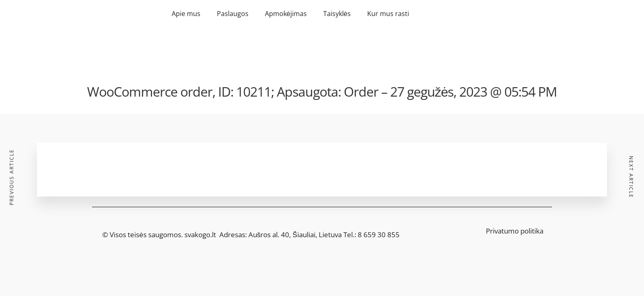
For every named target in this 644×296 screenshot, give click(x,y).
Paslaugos (233, 14)
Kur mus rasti (388, 14)
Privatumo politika (515, 231)
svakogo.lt (200, 235)
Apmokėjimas (286, 14)
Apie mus (186, 14)
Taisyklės (337, 14)
